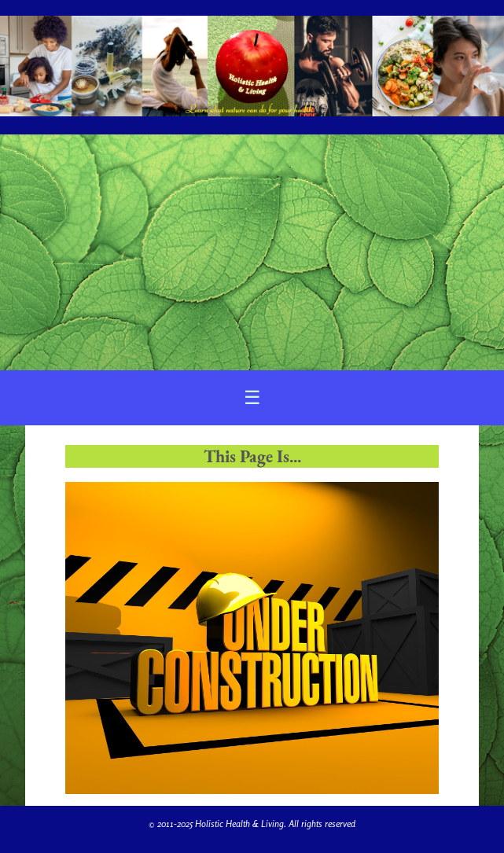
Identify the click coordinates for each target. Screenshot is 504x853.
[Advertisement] (252, 252)
